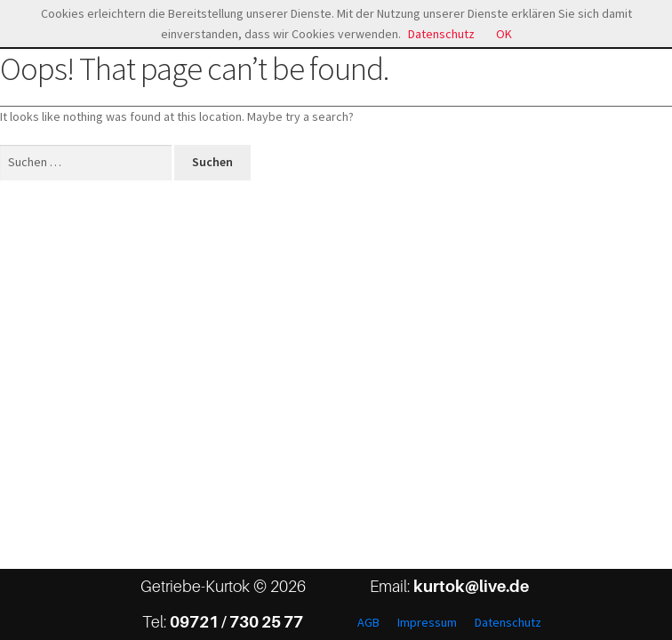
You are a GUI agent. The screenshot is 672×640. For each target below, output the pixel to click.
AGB (368, 622)
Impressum (427, 622)
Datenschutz (508, 622)
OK (504, 34)
